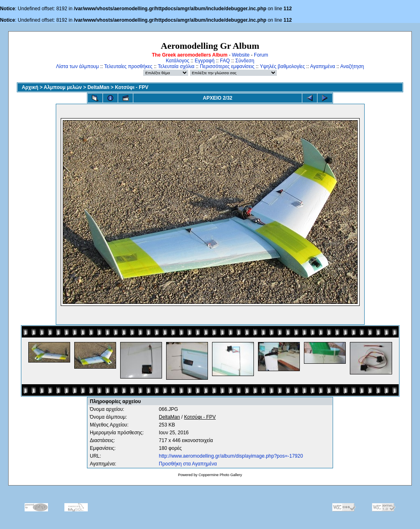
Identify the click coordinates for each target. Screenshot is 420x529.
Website (241, 55)
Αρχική (30, 87)
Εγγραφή (205, 61)
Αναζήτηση (352, 66)
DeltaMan (98, 87)
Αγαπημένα (323, 66)
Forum (261, 55)
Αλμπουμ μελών (63, 87)
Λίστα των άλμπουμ (78, 66)
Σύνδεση (245, 61)
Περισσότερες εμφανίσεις (227, 66)
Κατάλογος (177, 61)
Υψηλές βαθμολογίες (282, 66)
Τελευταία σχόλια (176, 66)
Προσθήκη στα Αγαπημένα (188, 464)
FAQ (225, 61)
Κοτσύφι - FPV (132, 87)
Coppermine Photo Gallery (220, 475)
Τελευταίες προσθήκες (128, 66)
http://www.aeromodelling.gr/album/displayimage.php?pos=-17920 (231, 456)
